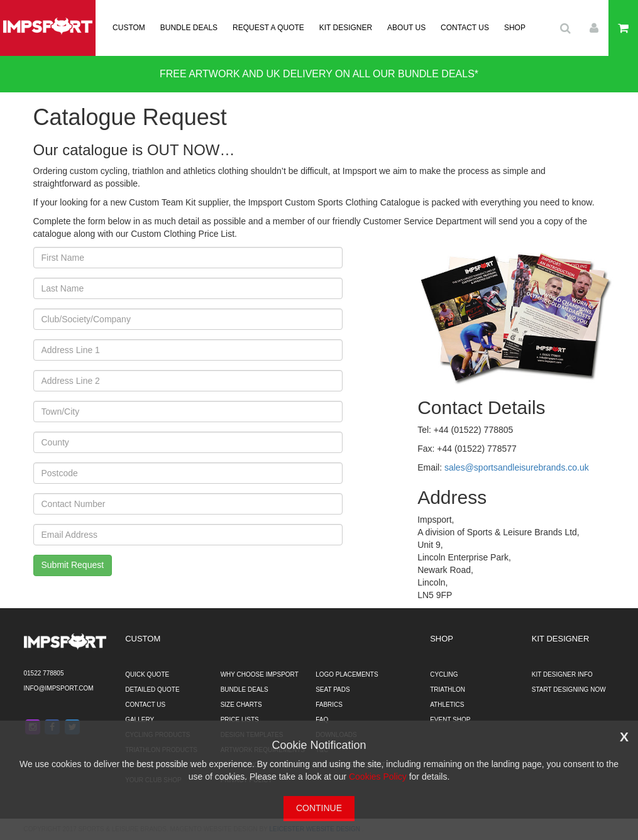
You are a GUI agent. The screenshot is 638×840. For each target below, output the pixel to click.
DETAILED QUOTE (152, 690)
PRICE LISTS (240, 720)
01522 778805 (44, 673)
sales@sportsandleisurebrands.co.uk (517, 467)
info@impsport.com (59, 688)
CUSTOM (129, 28)
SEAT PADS (333, 690)
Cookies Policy (378, 777)
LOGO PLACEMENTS (347, 674)
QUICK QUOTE (147, 674)
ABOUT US (406, 28)
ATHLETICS (447, 705)
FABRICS (329, 705)
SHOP (515, 28)
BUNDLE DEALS (189, 28)
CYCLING (444, 674)
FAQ (322, 720)
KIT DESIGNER (346, 28)
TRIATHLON (448, 690)
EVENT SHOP (450, 720)
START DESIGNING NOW (569, 690)
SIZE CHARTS (241, 705)
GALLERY (140, 720)
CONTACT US (465, 28)
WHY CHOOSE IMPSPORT (260, 674)
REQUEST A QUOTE (268, 28)
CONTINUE (319, 808)
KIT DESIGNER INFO (562, 674)
